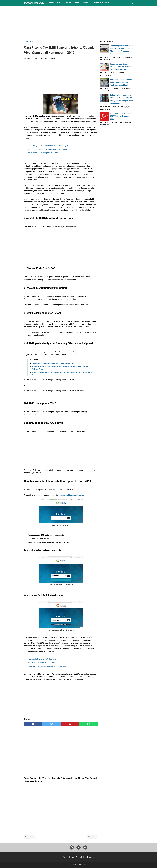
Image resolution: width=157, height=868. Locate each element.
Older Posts (92, 837)
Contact (72, 857)
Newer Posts (30, 837)
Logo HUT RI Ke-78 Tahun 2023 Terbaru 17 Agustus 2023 (120, 116)
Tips (77, 3)
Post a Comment (50, 59)
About (65, 857)
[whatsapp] (88, 724)
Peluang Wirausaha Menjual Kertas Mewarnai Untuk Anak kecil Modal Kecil (121, 82)
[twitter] (52, 724)
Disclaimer (91, 857)
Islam (51, 3)
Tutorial (87, 3)
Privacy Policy (81, 857)
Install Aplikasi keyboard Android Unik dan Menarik (47, 666)
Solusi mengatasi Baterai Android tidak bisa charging (48, 146)
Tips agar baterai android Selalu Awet (42, 659)
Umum (60, 3)
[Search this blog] (132, 3)
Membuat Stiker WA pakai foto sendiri (42, 663)
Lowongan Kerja (102, 3)
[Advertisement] (78, 23)
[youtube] (85, 848)
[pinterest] (70, 724)
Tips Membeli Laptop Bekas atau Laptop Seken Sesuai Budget (53, 363)
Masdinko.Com (34, 3)
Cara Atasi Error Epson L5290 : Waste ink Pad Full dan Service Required (121, 67)
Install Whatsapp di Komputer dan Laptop (44, 153)
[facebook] (33, 724)
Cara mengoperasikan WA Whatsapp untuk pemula (47, 149)
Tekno (69, 3)
